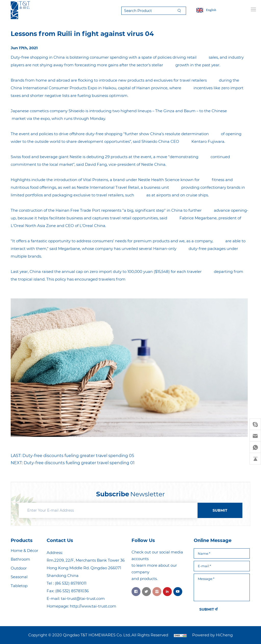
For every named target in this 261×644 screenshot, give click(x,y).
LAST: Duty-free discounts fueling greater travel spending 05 (72, 456)
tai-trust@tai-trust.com (83, 598)
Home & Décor (24, 551)
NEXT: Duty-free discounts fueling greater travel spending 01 (73, 463)
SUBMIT (220, 510)
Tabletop (19, 586)
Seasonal (19, 577)
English (211, 10)
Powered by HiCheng (212, 635)
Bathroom (20, 559)
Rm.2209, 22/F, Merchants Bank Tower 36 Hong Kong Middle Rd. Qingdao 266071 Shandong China (86, 568)
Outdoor (19, 568)
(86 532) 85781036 (72, 591)
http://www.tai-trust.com (93, 606)
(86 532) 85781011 (71, 583)
